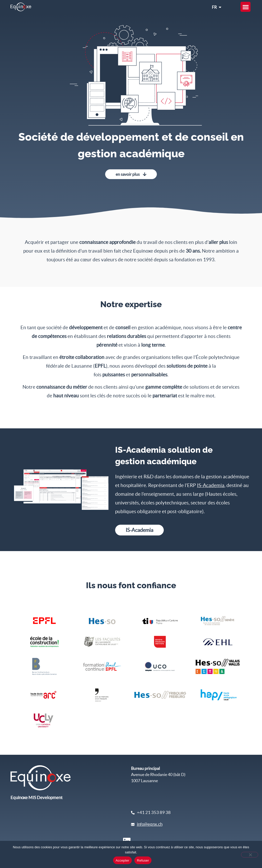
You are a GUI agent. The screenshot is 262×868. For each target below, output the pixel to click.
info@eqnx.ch (150, 824)
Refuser (143, 860)
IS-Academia (211, 485)
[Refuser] (250, 855)
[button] (245, 7)
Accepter (122, 860)
